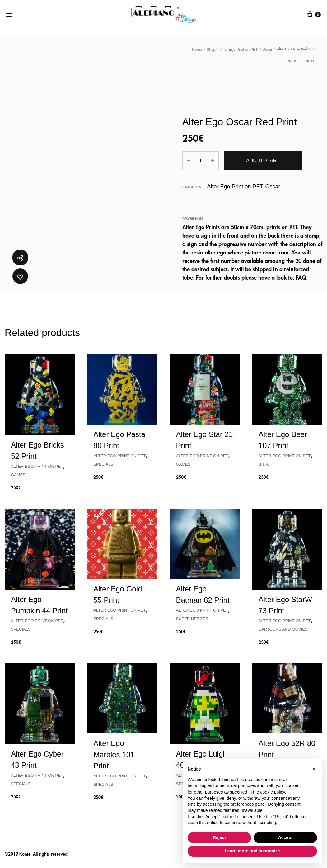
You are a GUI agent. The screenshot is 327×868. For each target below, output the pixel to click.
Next (310, 61)
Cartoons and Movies (283, 628)
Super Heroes (192, 617)
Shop (211, 50)
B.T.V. (264, 463)
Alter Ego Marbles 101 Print (114, 753)
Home (197, 50)
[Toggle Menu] (9, 15)
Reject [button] (219, 837)
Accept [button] (285, 837)
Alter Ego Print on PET (239, 50)
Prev (292, 61)
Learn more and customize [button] (252, 851)
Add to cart (263, 161)
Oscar (267, 50)
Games (18, 473)
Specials (103, 463)
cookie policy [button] (272, 792)
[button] (314, 769)
